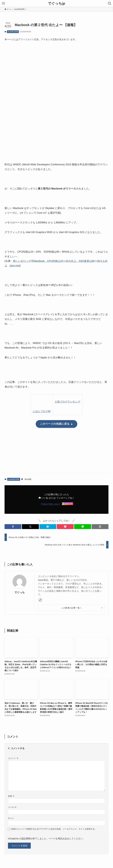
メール (12, 807)
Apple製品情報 (13, 32)
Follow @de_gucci (50, 504)
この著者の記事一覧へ (71, 608)
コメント (13, 758)
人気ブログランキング (67, 402)
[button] (13, 527)
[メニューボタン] (3, 3)
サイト (11, 818)
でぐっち (19, 592)
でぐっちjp (56, 3)
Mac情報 (28, 479)
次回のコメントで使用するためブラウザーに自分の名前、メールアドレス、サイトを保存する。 (54, 829)
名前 (11, 796)
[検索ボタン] (110, 3)
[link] (40, 600)
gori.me (15, 266)
